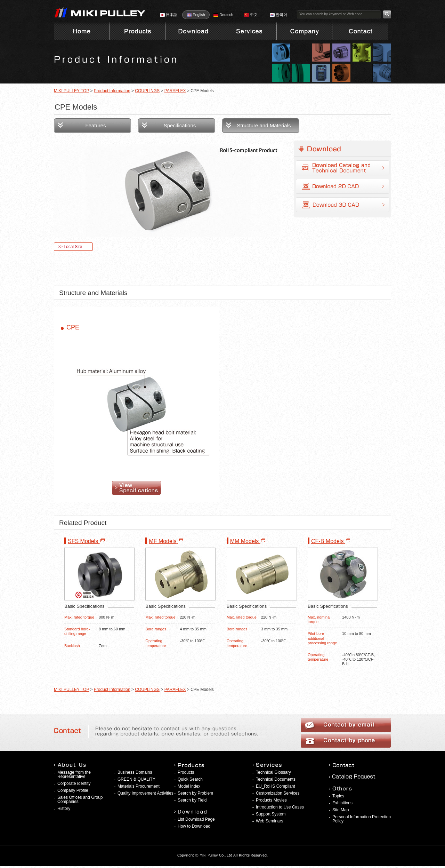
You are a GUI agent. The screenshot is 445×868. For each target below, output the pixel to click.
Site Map (341, 810)
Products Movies (271, 800)
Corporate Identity (74, 783)
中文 (251, 15)
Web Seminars (269, 821)
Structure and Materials (264, 125)
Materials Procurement (139, 786)
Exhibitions (342, 803)
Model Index (189, 786)
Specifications (180, 125)
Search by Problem (195, 793)
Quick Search (190, 779)
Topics (338, 796)
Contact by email (346, 725)
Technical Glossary (273, 772)
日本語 (169, 15)
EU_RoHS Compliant (276, 786)
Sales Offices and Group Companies (80, 799)
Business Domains (135, 772)
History (64, 809)
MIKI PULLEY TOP (71, 91)
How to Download (194, 826)
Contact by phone (346, 741)
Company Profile (73, 790)
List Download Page (196, 819)
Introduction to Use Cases (280, 807)
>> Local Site (70, 247)
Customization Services (278, 793)
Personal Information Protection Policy (362, 819)
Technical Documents (276, 779)
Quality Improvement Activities (145, 793)
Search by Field (192, 800)
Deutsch (223, 15)
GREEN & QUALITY (136, 779)
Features (95, 125)
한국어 (278, 15)
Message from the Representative (74, 774)
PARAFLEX (175, 91)
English (196, 15)
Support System (271, 814)
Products (186, 772)
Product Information (112, 91)
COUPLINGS (147, 91)
